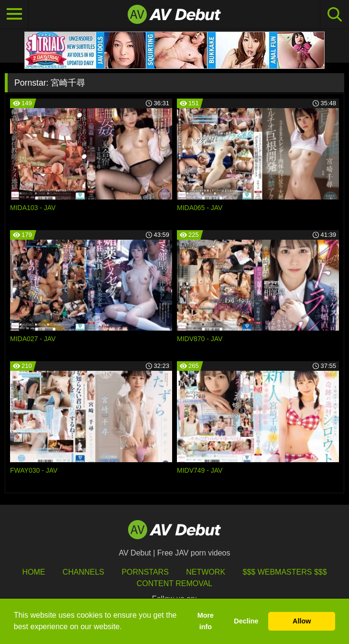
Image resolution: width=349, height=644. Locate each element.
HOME (33, 572)
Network (206, 572)
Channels (83, 572)
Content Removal (175, 583)
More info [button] (206, 621)
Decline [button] (246, 621)
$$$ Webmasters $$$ (285, 572)
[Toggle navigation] (14, 14)
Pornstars (145, 572)
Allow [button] (302, 621)
